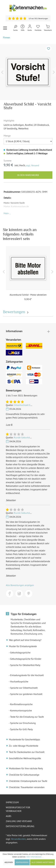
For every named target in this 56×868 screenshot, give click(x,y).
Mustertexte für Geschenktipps (24, 739)
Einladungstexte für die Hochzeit (27, 675)
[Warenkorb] (48, 28)
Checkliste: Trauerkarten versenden (27, 787)
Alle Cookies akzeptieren (42, 862)
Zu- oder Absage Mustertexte (24, 746)
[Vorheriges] (2, 72)
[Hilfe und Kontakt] (23, 28)
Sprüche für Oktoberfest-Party (25, 665)
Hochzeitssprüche (19, 681)
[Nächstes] (54, 72)
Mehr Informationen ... (35, 857)
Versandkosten (18, 839)
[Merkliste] (38, 28)
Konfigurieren (22, 862)
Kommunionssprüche (21, 710)
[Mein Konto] (30, 28)
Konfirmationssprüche (21, 704)
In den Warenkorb (28, 175)
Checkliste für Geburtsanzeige (24, 775)
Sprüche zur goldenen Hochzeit (26, 694)
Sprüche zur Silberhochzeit (24, 688)
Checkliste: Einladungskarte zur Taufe (28, 781)
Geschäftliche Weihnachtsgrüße (25, 758)
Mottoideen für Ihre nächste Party (26, 768)
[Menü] (5, 28)
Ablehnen (9, 862)
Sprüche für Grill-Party (21, 729)
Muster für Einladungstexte (23, 646)
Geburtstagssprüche (20, 652)
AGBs (9, 816)
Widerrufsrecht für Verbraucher (18, 809)
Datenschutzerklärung (20, 826)
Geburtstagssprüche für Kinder (26, 659)
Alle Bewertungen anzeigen (20, 585)
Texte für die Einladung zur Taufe (27, 717)
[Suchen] (15, 28)
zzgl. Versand (33, 165)
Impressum (12, 802)
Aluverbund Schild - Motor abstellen (28, 295)
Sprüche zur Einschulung (23, 723)
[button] (7, 213)
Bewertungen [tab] (16, 312)
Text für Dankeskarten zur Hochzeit (27, 752)
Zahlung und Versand (19, 821)
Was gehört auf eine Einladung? (25, 640)
